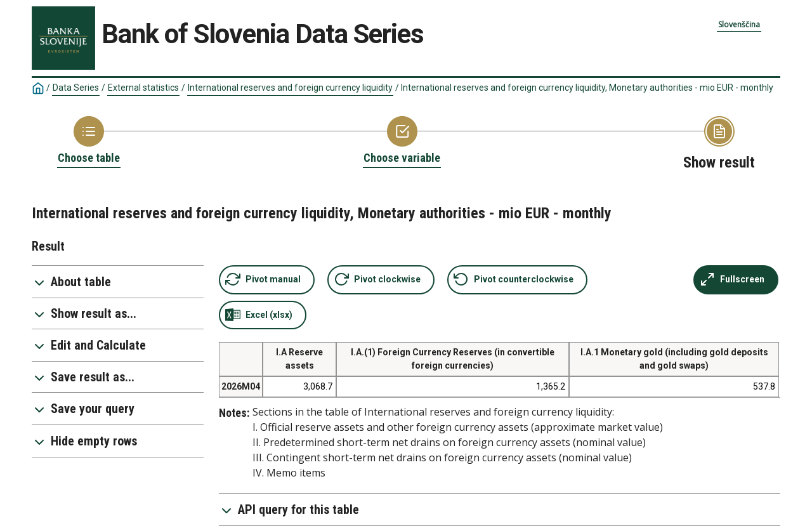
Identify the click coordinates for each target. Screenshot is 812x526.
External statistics (143, 88)
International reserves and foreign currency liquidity (290, 88)
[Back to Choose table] (89, 141)
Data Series (76, 88)
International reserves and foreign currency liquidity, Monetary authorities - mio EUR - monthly (587, 88)
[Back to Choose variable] (402, 141)
